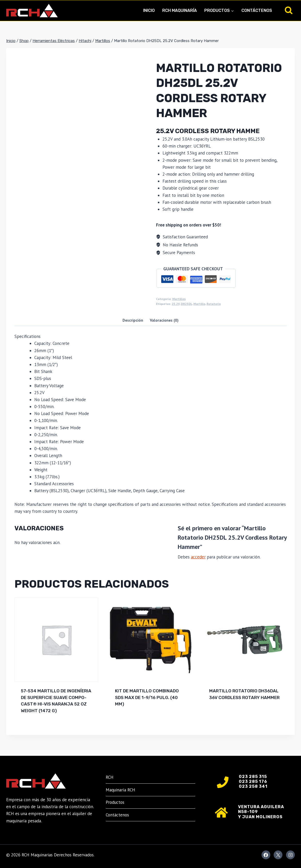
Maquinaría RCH (120, 790)
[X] (278, 855)
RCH (110, 777)
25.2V (176, 304)
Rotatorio (214, 304)
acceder (198, 557)
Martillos (179, 299)
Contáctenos (257, 10)
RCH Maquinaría (180, 10)
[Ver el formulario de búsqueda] (289, 11)
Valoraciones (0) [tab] (164, 320)
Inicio (149, 10)
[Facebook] (266, 855)
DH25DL (186, 304)
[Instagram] (290, 855)
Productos (115, 802)
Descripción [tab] (133, 320)
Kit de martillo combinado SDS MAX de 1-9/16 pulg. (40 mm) (147, 697)
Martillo (199, 304)
